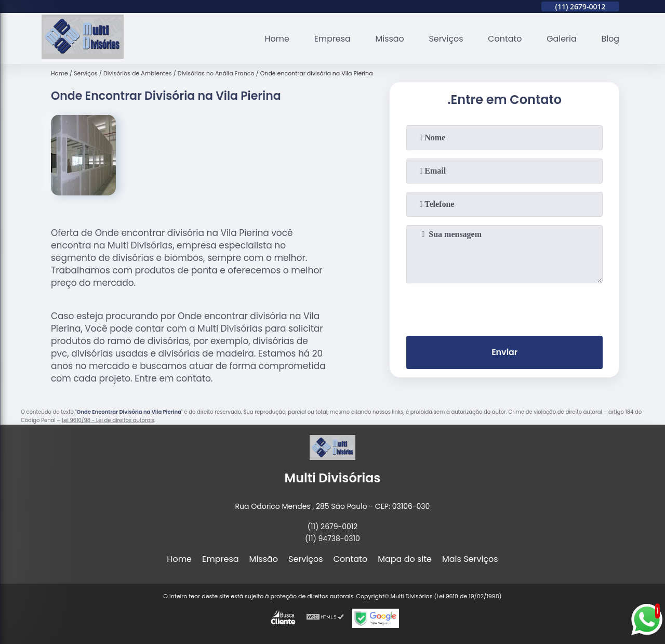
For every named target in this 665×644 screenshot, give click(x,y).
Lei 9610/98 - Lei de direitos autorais (108, 420)
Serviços (445, 39)
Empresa (331, 39)
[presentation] (504, 307)
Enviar (504, 353)
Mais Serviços (470, 559)
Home (275, 39)
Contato (504, 39)
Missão (388, 39)
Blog (610, 39)
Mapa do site (405, 559)
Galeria (561, 39)
